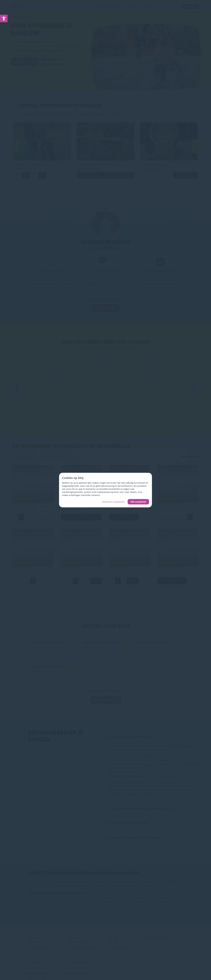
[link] (4, 18)
